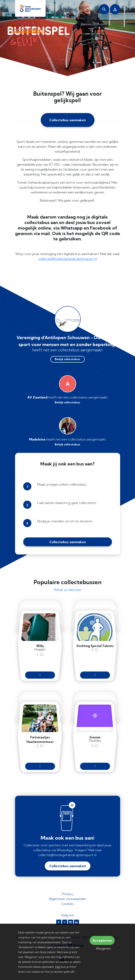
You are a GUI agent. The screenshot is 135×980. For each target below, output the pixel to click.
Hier (58, 967)
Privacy (67, 894)
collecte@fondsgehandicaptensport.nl (68, 259)
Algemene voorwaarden (67, 899)
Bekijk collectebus (67, 359)
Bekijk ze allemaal (67, 590)
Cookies (67, 904)
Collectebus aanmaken (68, 120)
